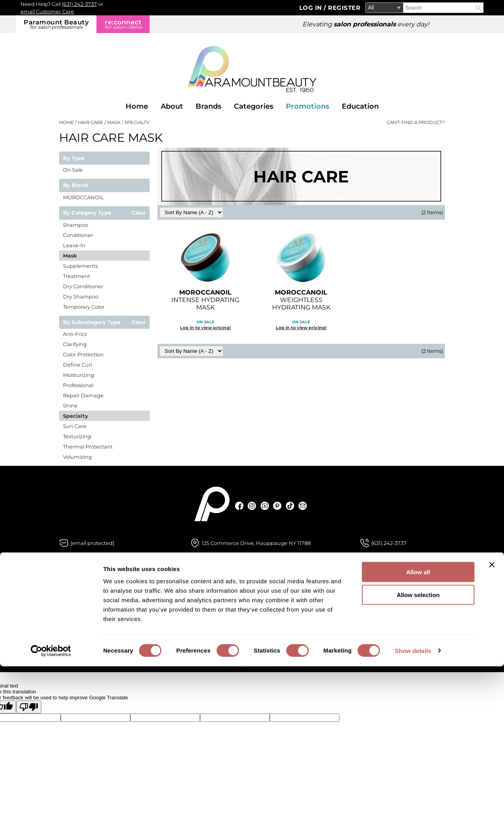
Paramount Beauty (56, 24)
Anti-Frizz (75, 334)
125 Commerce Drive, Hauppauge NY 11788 (256, 543)
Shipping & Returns (217, 638)
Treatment (77, 276)
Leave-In (74, 245)
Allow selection (418, 750)
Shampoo (76, 225)
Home (137, 106)
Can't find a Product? (416, 122)
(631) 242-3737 (79, 4)
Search (478, 8)
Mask (70, 256)
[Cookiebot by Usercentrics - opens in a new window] (51, 806)
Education (360, 106)
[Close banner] (492, 719)
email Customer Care (47, 11)
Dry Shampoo (81, 297)
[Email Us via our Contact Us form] (92, 543)
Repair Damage (83, 395)
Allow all (418, 727)
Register (344, 8)
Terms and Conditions (352, 625)
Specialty (76, 416)
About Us (72, 586)
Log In (312, 8)
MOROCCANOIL (83, 197)
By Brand (75, 185)
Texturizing (77, 436)
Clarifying (75, 344)
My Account (207, 612)
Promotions (308, 106)
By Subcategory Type (92, 322)
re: (123, 24)
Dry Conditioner (83, 286)
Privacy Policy (341, 586)
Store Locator (78, 625)
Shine (70, 406)
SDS (196, 625)
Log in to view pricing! (205, 328)
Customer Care (211, 586)
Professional (78, 385)
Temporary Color (84, 307)
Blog (66, 599)
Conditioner (78, 235)
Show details (413, 805)
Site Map (334, 612)
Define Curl (77, 365)
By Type (74, 158)
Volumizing (77, 457)
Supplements (80, 266)
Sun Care (75, 426)
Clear (139, 213)
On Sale (73, 170)
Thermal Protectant (88, 447)
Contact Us (206, 599)
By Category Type (87, 213)
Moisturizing (79, 375)
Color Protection (83, 354)
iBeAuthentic (259, 665)
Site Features (340, 599)
